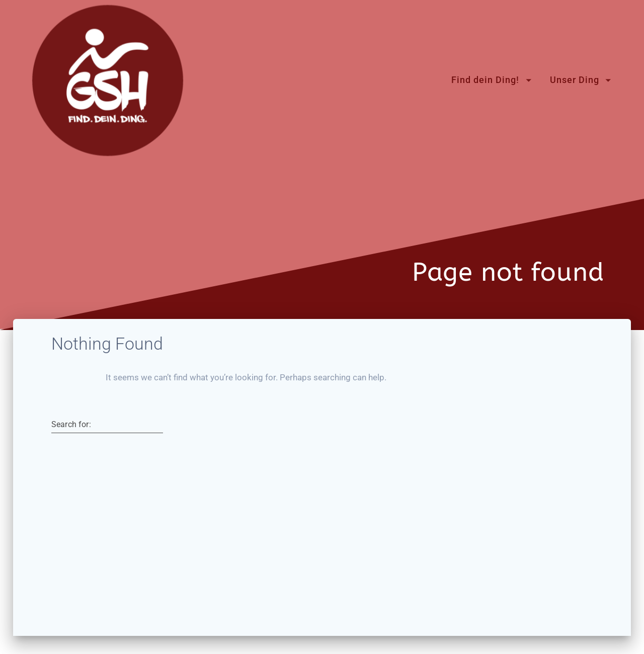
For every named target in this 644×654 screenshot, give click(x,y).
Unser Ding (575, 80)
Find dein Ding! (485, 80)
